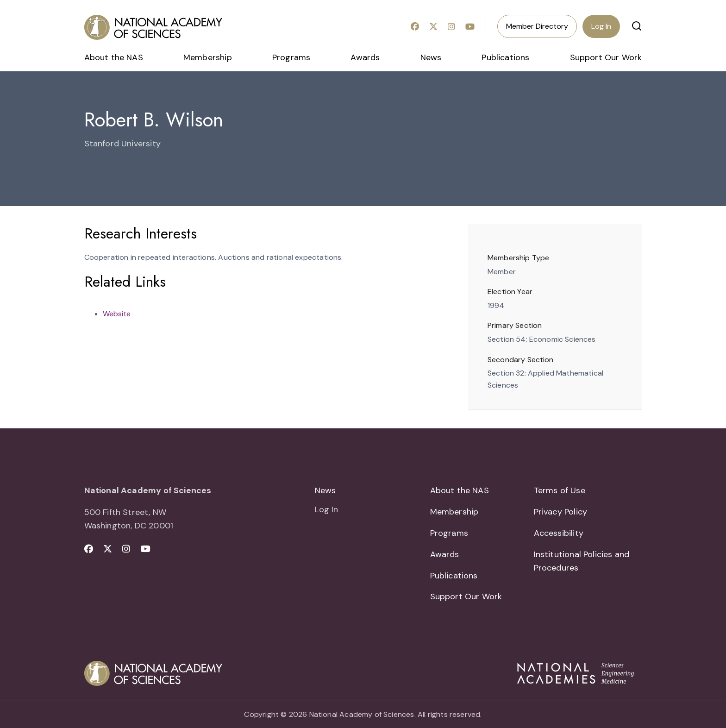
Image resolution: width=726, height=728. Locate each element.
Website (117, 314)
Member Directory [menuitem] (537, 26)
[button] (637, 26)
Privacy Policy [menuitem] (561, 512)
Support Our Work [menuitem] (606, 57)
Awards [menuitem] (365, 57)
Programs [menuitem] (291, 57)
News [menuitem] (431, 57)
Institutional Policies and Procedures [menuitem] (582, 561)
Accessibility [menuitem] (559, 533)
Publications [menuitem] (505, 57)
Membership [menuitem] (208, 57)
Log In (601, 26)
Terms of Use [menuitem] (560, 490)
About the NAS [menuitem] (114, 57)
